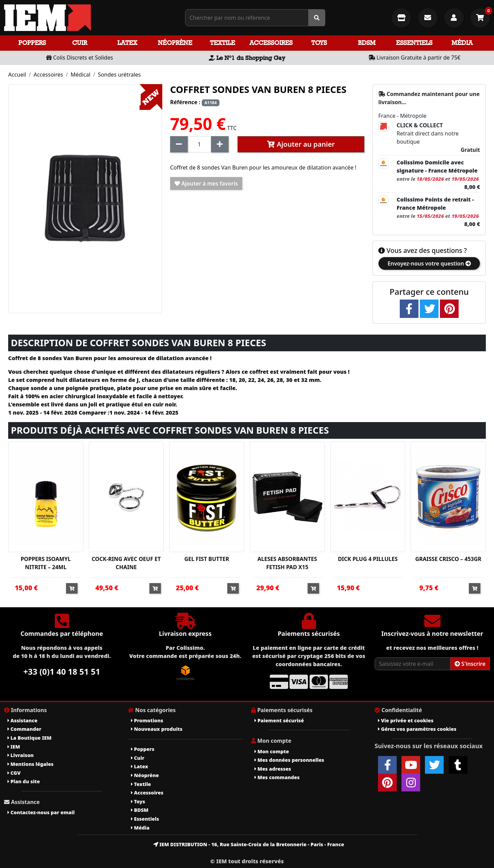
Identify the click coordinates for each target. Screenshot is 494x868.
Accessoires (271, 43)
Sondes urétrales (119, 75)
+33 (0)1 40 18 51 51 (62, 671)
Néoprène (175, 43)
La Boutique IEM (29, 738)
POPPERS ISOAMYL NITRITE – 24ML (46, 563)
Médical (80, 75)
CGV (14, 773)
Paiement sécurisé (279, 720)
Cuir (80, 43)
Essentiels (414, 43)
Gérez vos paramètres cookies (417, 729)
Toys (319, 43)
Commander (24, 729)
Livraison (21, 755)
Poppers (32, 43)
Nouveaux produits (157, 729)
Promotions (147, 720)
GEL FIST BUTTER (207, 559)
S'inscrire (470, 664)
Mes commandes (277, 777)
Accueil (17, 75)
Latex (127, 43)
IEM (14, 747)
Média (462, 43)
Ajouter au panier (301, 144)
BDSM (367, 43)
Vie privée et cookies (406, 720)
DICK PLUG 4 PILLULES (368, 559)
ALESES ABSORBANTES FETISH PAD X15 (287, 563)
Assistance (22, 720)
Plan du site (24, 781)
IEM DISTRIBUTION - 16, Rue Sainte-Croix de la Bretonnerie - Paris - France (249, 844)
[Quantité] (199, 144)
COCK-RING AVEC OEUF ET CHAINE (126, 563)
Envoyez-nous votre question (429, 263)
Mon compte (272, 751)
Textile (223, 43)
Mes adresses (273, 769)
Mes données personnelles (289, 760)
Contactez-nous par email (41, 812)
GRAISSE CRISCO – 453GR (448, 559)
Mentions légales (30, 764)
